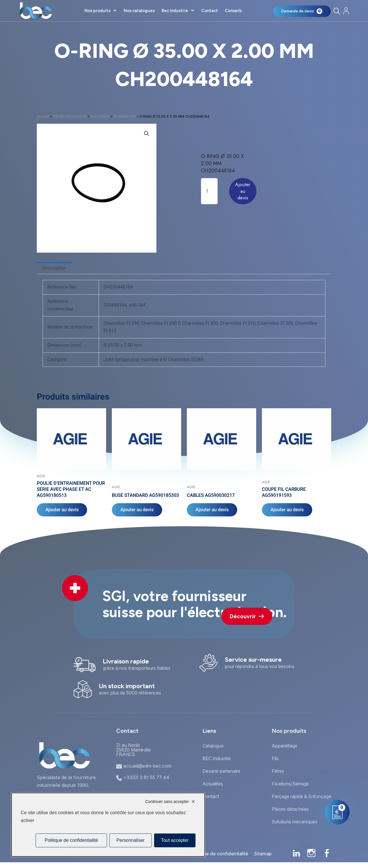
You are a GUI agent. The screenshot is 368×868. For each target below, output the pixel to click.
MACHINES (100, 116)
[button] (147, 133)
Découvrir (247, 616)
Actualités (213, 784)
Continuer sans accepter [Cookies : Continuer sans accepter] (167, 802)
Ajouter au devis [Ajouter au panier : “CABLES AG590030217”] (212, 510)
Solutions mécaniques (295, 822)
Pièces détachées (290, 809)
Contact (210, 11)
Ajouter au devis (243, 191)
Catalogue (213, 746)
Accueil (43, 116)
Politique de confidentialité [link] (71, 840)
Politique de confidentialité (219, 854)
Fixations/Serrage (290, 784)
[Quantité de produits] (209, 191)
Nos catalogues (139, 11)
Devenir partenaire (221, 771)
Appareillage (284, 746)
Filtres (278, 771)
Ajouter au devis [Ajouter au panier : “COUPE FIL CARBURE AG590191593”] (287, 510)
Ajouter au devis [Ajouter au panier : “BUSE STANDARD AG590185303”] (137, 510)
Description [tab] (54, 268)
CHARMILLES (124, 116)
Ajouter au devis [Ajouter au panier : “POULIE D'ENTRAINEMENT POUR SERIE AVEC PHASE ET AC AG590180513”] (62, 510)
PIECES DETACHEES (70, 116)
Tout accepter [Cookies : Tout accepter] (175, 840)
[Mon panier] (302, 11)
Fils (275, 758)
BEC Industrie (216, 758)
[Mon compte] (346, 11)
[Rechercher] (337, 11)
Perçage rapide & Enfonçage (301, 796)
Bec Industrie (175, 11)
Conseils (233, 11)
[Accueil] (36, 11)
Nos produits (97, 11)
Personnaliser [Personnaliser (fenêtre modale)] (131, 840)
